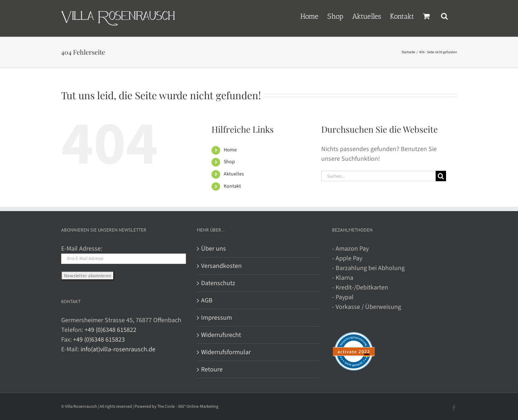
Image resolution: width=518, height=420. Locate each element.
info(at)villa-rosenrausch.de (118, 349)
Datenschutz (218, 283)
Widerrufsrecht (221, 335)
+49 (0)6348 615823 (99, 340)
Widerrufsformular (226, 352)
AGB (207, 300)
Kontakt (232, 186)
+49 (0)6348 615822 (110, 330)
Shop (229, 162)
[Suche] (441, 176)
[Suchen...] (378, 176)
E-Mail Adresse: (82, 249)
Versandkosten (221, 266)
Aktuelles (234, 174)
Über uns (213, 249)
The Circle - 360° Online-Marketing (188, 407)
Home (230, 150)
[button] (444, 15)
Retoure (212, 369)
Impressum (217, 318)
